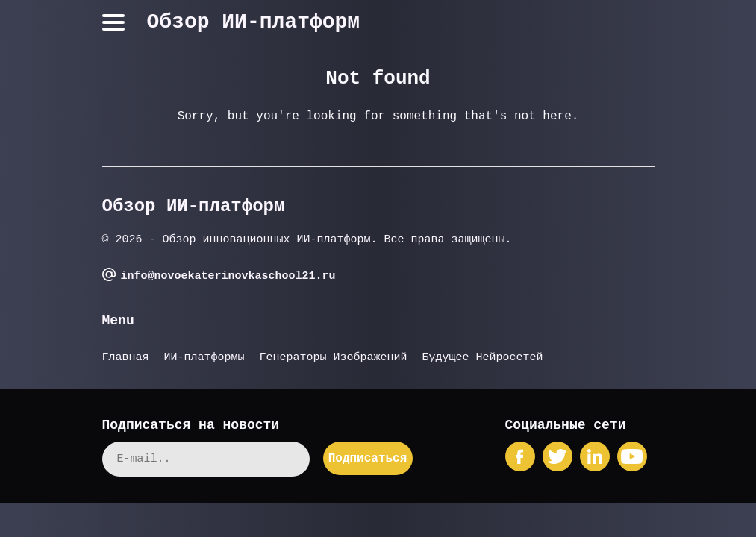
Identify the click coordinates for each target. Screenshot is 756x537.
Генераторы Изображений (334, 358)
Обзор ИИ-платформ (254, 22)
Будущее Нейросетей (483, 358)
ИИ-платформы (204, 358)
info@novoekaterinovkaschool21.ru (228, 276)
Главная (126, 358)
